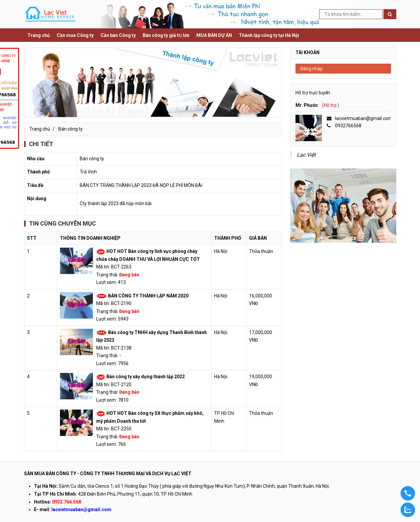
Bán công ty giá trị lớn (166, 35)
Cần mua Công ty (75, 35)
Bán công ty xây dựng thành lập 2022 (146, 377)
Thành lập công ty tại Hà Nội (269, 35)
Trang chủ (39, 35)
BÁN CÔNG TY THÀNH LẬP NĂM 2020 (148, 296)
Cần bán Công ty (118, 35)
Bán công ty (70, 129)
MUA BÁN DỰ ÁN (214, 35)
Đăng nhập (312, 69)
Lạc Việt (306, 155)
